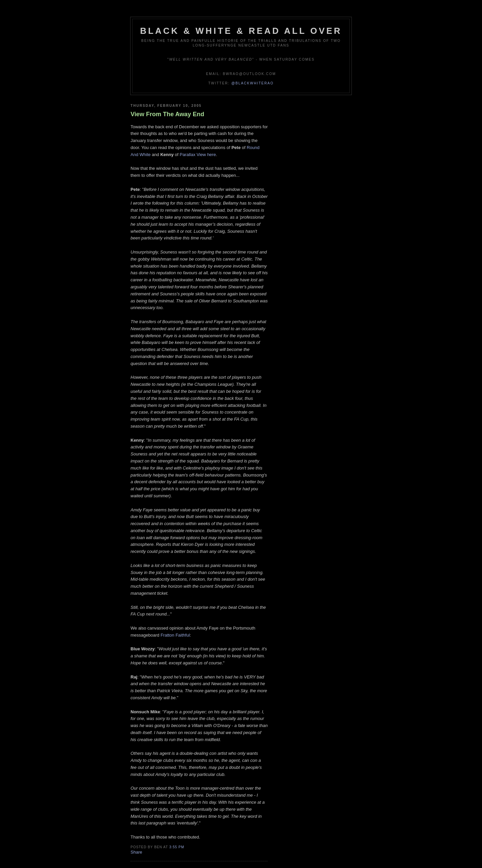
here (212, 155)
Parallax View (193, 155)
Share (136, 852)
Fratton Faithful (175, 635)
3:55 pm (177, 847)
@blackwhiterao (252, 83)
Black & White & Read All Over (241, 31)
